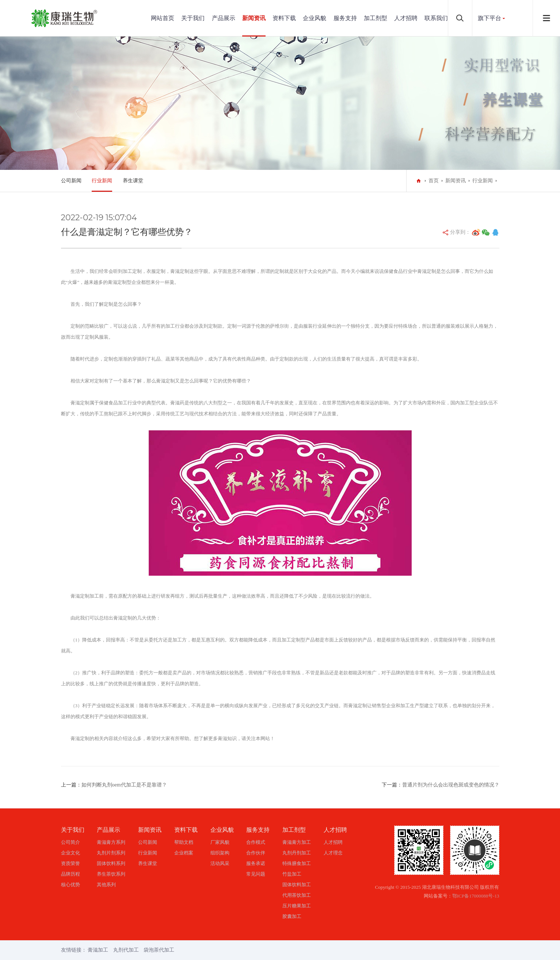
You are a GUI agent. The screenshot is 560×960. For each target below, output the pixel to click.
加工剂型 (376, 18)
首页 (434, 181)
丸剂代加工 (126, 950)
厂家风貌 (220, 842)
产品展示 (224, 18)
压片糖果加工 (297, 906)
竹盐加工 (292, 874)
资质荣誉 (71, 863)
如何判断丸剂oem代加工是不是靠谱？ (124, 785)
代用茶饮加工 (297, 895)
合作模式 (256, 842)
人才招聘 (406, 18)
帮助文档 (184, 842)
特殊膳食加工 (297, 863)
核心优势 (71, 885)
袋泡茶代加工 (159, 950)
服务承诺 (256, 863)
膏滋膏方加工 (297, 842)
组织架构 (220, 853)
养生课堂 (133, 181)
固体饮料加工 (297, 885)
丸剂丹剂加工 (297, 853)
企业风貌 (315, 18)
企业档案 (184, 853)
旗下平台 (489, 18)
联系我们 (436, 18)
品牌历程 (71, 874)
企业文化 (71, 853)
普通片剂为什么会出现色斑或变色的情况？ (451, 785)
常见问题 (256, 874)
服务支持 (345, 18)
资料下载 (284, 18)
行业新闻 (102, 181)
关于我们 (193, 18)
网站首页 (163, 18)
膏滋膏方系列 (111, 842)
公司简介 (71, 842)
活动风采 (220, 863)
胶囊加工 (292, 916)
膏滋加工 (98, 950)
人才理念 (333, 853)
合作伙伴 (256, 853)
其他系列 (106, 885)
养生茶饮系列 (111, 874)
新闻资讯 (254, 18)
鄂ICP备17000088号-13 (476, 896)
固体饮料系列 (111, 863)
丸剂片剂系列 (111, 853)
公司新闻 (71, 181)
